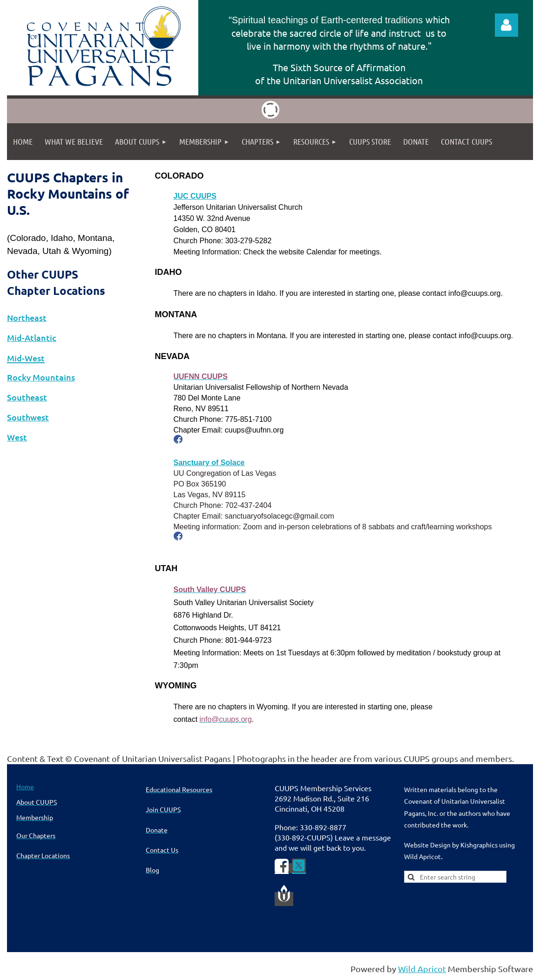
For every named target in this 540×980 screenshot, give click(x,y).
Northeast (27, 317)
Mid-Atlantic (32, 337)
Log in (506, 25)
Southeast (27, 397)
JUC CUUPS (195, 196)
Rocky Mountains (41, 377)
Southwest (28, 417)
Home (25, 787)
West (17, 437)
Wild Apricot (422, 969)
